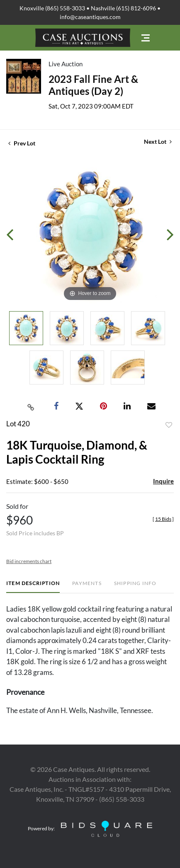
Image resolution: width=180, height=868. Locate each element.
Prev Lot (22, 143)
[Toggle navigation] (146, 38)
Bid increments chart (29, 561)
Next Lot (158, 141)
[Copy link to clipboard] (31, 406)
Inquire (163, 481)
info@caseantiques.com (90, 17)
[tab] (33, 586)
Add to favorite (169, 425)
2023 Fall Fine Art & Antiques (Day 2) (93, 85)
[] (163, 519)
